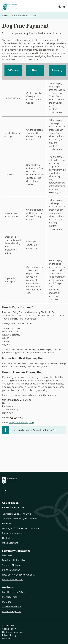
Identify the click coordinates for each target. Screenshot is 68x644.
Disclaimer (7, 639)
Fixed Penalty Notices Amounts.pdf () (33, 430)
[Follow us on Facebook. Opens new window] (5, 492)
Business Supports (12, 612)
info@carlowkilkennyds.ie (21, 422)
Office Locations (10, 543)
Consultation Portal (12, 607)
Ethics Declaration (11, 570)
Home (5, 15)
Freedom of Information (14, 560)
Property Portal (10, 597)
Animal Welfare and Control (24, 15)
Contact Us (8, 538)
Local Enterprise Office (13, 592)
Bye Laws (7, 555)
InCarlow (7, 602)
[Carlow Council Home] (34, 480)
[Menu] (61, 6)
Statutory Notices (11, 565)
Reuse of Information (13, 580)
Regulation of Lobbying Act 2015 (18, 575)
